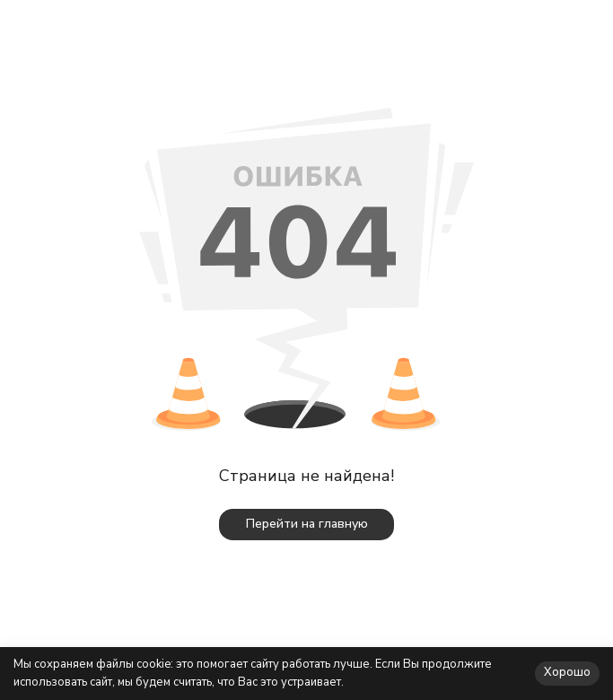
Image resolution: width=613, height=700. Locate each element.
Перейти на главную (307, 524)
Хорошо (567, 672)
